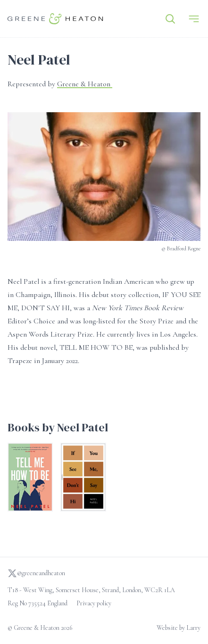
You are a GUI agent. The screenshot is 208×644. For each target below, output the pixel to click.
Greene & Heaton (85, 84)
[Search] (170, 19)
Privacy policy (94, 603)
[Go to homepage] (55, 19)
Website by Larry (179, 628)
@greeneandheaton (36, 573)
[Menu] (194, 19)
